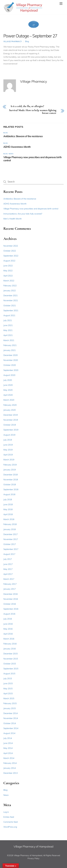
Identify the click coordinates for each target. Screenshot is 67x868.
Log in (6, 812)
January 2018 (10, 529)
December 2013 (11, 773)
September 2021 (11, 310)
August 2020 (9, 375)
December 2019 (11, 415)
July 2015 (8, 679)
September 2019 (11, 430)
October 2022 (10, 251)
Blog (27, 41)
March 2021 (9, 340)
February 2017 (10, 584)
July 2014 (8, 738)
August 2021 (9, 315)
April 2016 (8, 634)
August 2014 (9, 733)
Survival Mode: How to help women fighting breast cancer (33, 112)
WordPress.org (10, 827)
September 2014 (11, 728)
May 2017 (8, 569)
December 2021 (11, 295)
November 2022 (11, 246)
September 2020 (11, 370)
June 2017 (8, 564)
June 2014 (8, 743)
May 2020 (8, 390)
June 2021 (8, 325)
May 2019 (8, 450)
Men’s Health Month (13, 219)
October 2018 (10, 485)
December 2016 (11, 594)
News (11, 154)
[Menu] (61, 4)
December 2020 (11, 355)
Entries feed (9, 817)
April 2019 (8, 455)
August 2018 (9, 494)
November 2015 (11, 659)
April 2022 (8, 276)
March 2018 (9, 519)
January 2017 (10, 589)
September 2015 (11, 669)
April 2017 (8, 574)
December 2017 (11, 534)
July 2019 (8, 440)
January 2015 (10, 708)
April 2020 (8, 395)
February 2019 (10, 465)
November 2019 (11, 420)
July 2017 (8, 559)
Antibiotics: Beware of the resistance (23, 136)
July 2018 (8, 500)
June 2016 (8, 624)
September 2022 (11, 256)
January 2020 (10, 410)
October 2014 (10, 723)
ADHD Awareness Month (17, 147)
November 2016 (11, 599)
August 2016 (9, 614)
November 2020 (11, 360)
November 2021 (11, 300)
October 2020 (10, 365)
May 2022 (8, 271)
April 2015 (8, 694)
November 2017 (11, 539)
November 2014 (11, 718)
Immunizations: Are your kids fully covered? (23, 214)
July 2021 (8, 320)
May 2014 (8, 748)
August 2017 (9, 554)
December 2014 (11, 713)
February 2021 (10, 345)
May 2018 (8, 509)
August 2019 (9, 435)
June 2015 (8, 683)
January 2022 (10, 291)
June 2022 (8, 266)
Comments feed (11, 822)
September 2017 (11, 549)
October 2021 (10, 306)
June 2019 (8, 445)
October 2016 (10, 604)
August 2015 (9, 674)
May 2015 (8, 689)
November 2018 (11, 480)
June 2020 (8, 385)
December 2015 (11, 654)
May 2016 (8, 629)
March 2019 (9, 460)
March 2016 (9, 639)
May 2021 (8, 330)
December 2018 (11, 475)
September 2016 (11, 609)
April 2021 (8, 335)
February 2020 (10, 405)
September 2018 (11, 489)
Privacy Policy (33, 858)
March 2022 (9, 281)
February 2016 (10, 644)
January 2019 (10, 470)
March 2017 (9, 579)
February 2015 (10, 703)
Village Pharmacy (13, 41)
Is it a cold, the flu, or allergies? (27, 106)
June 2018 (8, 504)
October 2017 (10, 544)
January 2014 (10, 768)
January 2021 (10, 350)
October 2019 (10, 425)
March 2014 (9, 758)
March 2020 (9, 400)
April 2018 (8, 514)
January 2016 (10, 649)
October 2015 (10, 664)
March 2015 (9, 698)
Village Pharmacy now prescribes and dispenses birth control (31, 209)
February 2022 (10, 286)
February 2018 (10, 524)
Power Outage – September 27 (30, 36)
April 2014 (8, 753)
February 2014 (10, 763)
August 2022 (9, 261)
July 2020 (8, 380)
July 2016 (8, 619)
